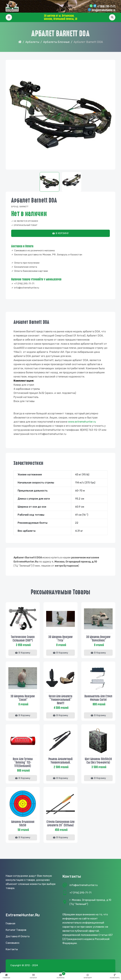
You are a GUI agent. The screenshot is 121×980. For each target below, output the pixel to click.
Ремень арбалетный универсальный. (60, 761)
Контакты (12, 950)
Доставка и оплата (18, 937)
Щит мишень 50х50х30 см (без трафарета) (98, 761)
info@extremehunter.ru (104, 10)
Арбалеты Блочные (56, 42)
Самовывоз (13, 944)
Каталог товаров (16, 931)
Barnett (24, 207)
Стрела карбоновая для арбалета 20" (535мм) (60, 824)
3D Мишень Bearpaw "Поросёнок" (98, 638)
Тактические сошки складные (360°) (23, 638)
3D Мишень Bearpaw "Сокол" (23, 698)
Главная (10, 924)
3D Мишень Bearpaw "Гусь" (60, 638)
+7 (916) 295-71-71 (106, 6)
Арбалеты (32, 42)
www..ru (82, 422)
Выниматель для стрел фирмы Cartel (98, 698)
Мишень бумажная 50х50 (23, 824)
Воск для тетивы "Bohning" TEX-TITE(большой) (23, 762)
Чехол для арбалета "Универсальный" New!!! (60, 700)
